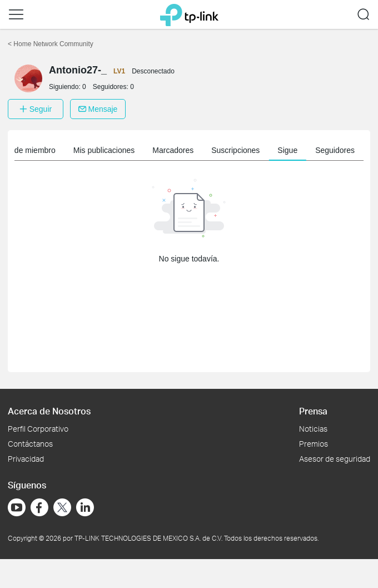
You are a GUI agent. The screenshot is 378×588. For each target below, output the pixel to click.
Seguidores (335, 150)
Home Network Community (51, 44)
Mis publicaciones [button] (104, 150)
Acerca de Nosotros (49, 411)
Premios (314, 444)
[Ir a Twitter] (62, 508)
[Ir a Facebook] (39, 507)
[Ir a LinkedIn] (85, 507)
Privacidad (26, 459)
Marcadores (173, 150)
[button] (16, 14)
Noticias (313, 429)
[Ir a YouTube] (17, 507)
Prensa (313, 411)
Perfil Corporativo (38, 429)
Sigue (287, 150)
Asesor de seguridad (335, 459)
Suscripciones (235, 150)
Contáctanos (30, 444)
